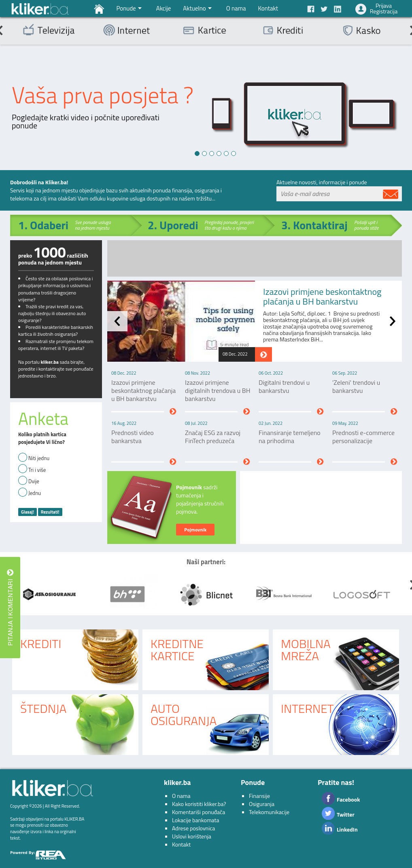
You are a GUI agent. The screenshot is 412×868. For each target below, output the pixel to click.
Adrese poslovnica (193, 828)
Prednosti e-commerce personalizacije (363, 437)
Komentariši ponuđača (199, 812)
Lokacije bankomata (196, 820)
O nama (181, 796)
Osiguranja (262, 804)
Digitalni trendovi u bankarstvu (284, 386)
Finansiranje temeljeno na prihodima (290, 437)
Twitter (346, 814)
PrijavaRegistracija (384, 8)
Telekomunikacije (269, 812)
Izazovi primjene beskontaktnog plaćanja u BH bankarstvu (322, 296)
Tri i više (37, 470)
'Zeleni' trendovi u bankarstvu (356, 386)
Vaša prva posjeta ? (103, 95)
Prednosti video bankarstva (133, 437)
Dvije (34, 481)
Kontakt (181, 844)
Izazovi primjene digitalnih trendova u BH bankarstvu (218, 390)
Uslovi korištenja (192, 836)
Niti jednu (39, 458)
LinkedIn (347, 829)
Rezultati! (50, 512)
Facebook (348, 799)
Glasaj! (28, 512)
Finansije (259, 796)
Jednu (35, 493)
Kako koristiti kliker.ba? (199, 804)
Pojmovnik (195, 530)
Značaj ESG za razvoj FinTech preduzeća (213, 437)
